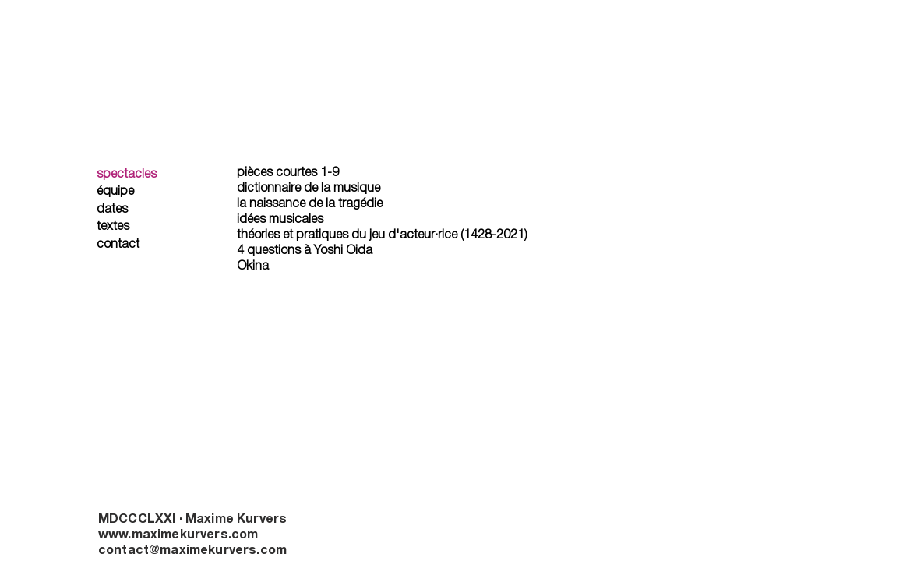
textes (113, 227)
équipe (115, 192)
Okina (253, 266)
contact (118, 245)
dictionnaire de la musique (309, 189)
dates (112, 210)
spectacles (127, 175)
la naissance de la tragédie (310, 204)
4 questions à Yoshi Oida (305, 251)
